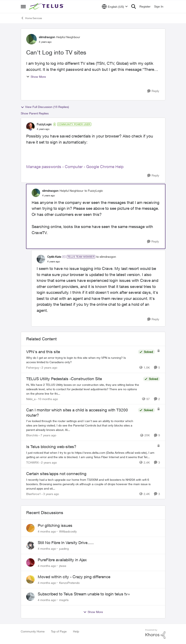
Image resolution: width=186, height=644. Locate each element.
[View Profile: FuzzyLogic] (30, 127)
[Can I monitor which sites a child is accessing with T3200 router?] (81, 426)
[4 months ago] (47, 531)
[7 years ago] (48, 435)
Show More (36, 77)
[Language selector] (115, 6)
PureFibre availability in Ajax (62, 560)
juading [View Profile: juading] (64, 549)
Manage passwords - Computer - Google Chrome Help (75, 167)
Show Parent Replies (35, 113)
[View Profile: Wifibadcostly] (30, 528)
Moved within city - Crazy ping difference (74, 577)
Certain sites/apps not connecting (56, 474)
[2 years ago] (49, 367)
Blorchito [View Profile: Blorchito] (32, 435)
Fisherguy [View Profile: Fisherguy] (33, 367)
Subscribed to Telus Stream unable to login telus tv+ (84, 594)
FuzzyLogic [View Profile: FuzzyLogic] (44, 124)
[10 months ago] (47, 399)
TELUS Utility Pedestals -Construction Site (64, 379)
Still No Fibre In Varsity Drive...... (66, 543)
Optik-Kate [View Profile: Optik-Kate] (54, 257)
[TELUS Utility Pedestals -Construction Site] (84, 389)
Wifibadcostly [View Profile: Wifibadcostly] (68, 531)
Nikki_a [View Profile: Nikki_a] (31, 399)
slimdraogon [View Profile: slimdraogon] (47, 37)
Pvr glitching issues (55, 525)
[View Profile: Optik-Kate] (41, 259)
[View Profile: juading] (30, 545)
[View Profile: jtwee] (30, 562)
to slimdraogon (106, 257)
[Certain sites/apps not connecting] (93, 484)
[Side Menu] (23, 6)
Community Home (33, 631)
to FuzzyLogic (94, 191)
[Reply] (153, 91)
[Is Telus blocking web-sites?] (91, 455)
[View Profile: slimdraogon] (31, 39)
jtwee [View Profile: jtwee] (63, 566)
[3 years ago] (50, 494)
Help (76, 631)
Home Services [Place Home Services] (31, 18)
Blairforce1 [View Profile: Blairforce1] (34, 494)
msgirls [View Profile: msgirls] (64, 600)
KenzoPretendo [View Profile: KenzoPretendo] (69, 583)
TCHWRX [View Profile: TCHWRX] (33, 462)
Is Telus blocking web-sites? (51, 447)
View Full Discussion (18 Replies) (45, 107)
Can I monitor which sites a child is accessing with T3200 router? (77, 413)
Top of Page (59, 631)
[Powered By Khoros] (155, 634)
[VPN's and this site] (81, 360)
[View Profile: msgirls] (30, 597)
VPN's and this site (43, 352)
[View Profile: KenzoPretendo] (30, 579)
